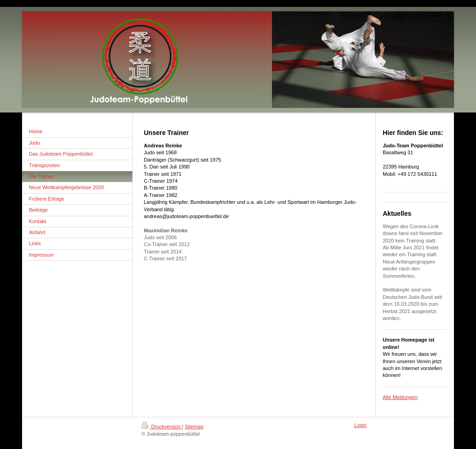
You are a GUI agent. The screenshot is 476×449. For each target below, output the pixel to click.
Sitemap (194, 427)
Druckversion (162, 427)
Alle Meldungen (400, 397)
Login (360, 425)
